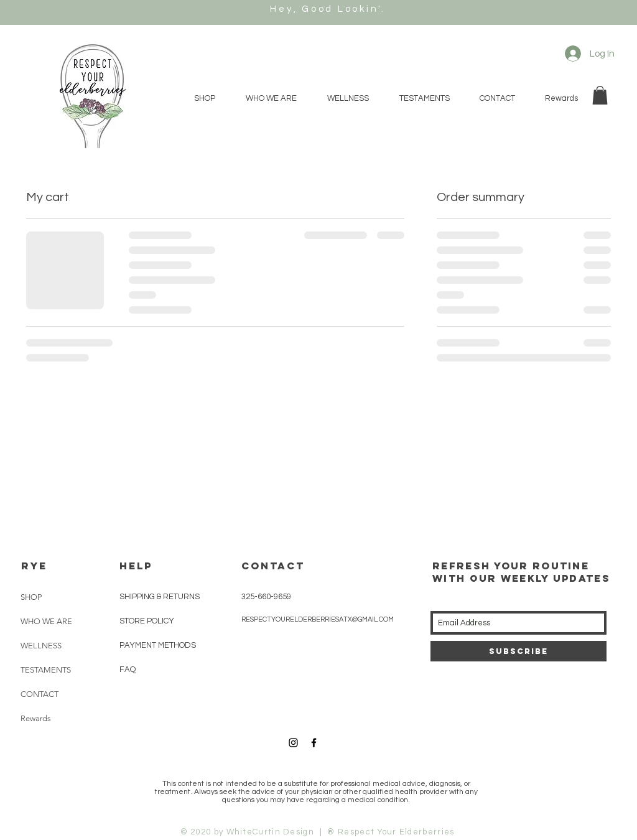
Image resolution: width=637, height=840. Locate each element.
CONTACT (40, 694)
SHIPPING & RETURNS (160, 597)
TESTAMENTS (46, 670)
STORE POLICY (148, 621)
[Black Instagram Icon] (293, 743)
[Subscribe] (518, 651)
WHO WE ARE (46, 621)
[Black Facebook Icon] (314, 743)
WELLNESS (41, 646)
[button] (600, 95)
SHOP (31, 597)
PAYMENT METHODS (158, 645)
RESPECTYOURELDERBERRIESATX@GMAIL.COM (318, 619)
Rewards (36, 718)
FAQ (128, 670)
